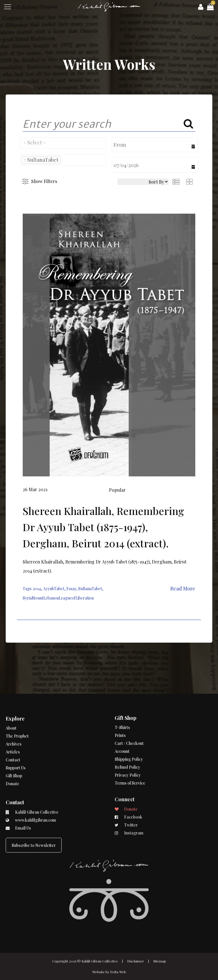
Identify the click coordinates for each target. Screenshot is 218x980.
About (11, 715)
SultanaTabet (90, 589)
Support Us (16, 755)
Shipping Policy (129, 736)
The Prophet (17, 723)
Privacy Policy (128, 752)
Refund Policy (127, 744)
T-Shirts (122, 704)
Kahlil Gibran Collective (100, 961)
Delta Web (118, 972)
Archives (14, 731)
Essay (71, 589)
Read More (183, 588)
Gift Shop (14, 763)
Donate (12, 770)
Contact (13, 747)
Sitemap (160, 961)
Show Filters (44, 181)
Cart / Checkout (129, 720)
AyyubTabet (54, 589)
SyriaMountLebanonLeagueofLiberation (58, 598)
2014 (37, 589)
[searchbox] (63, 142)
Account (122, 728)
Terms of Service (130, 760)
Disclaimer (136, 961)
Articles (13, 739)
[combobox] (63, 143)
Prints (120, 712)
